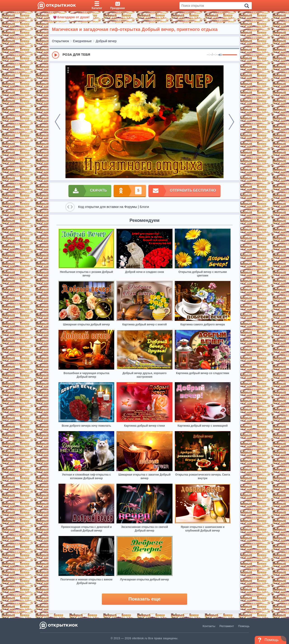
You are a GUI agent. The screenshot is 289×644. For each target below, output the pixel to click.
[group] (144, 55)
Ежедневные (82, 41)
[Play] (56, 55)
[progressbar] (230, 55)
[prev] (58, 122)
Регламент (227, 626)
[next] (231, 122)
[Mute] (220, 55)
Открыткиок (61, 41)
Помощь (244, 626)
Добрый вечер (106, 41)
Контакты (209, 626)
